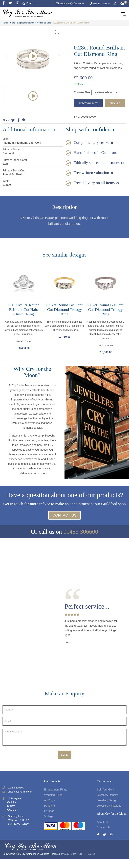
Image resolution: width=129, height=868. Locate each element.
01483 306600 (101, 3)
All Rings (49, 810)
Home (5, 23)
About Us (102, 831)
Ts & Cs (91, 863)
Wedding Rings (53, 804)
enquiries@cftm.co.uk (70, 3)
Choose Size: (83, 92)
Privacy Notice (69, 863)
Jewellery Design (107, 810)
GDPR (82, 863)
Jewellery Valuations (109, 815)
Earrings (49, 820)
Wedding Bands (44, 23)
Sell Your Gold (105, 799)
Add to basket (89, 103)
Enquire (85, 112)
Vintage (49, 826)
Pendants (50, 815)
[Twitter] (12, 3)
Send (64, 764)
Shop (13, 23)
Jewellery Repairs (107, 804)
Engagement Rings (26, 23)
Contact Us (64, 525)
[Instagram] (18, 3)
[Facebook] (6, 3)
